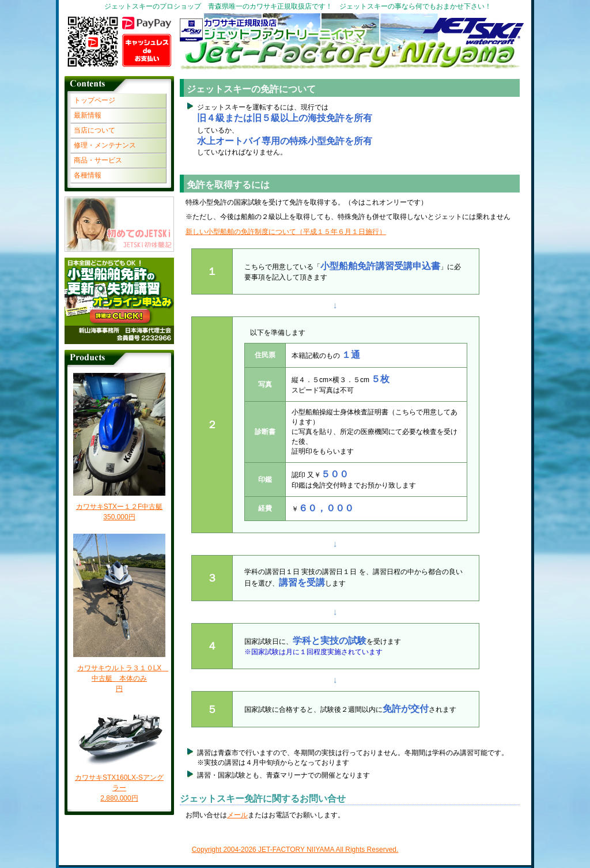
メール (237, 815)
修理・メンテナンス (105, 145)
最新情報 (88, 115)
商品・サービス (98, 160)
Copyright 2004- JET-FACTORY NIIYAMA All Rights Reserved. (295, 850)
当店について (94, 130)
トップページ (94, 100)
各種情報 (88, 175)
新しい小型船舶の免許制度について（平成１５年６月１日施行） (286, 232)
